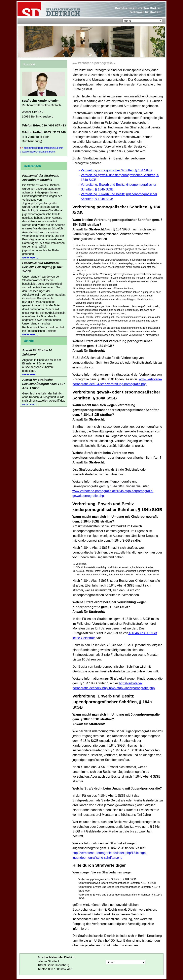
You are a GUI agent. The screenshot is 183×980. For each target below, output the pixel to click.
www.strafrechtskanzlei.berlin (38, 152)
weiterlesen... (30, 257)
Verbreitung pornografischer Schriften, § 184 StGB (116, 170)
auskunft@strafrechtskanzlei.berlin (42, 148)
